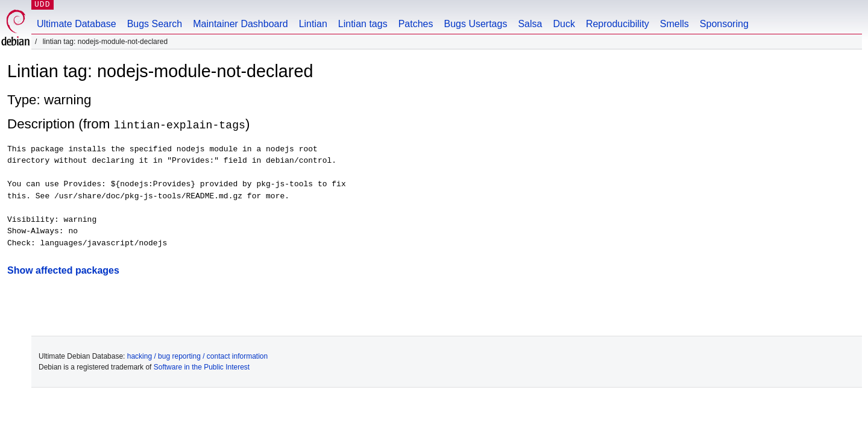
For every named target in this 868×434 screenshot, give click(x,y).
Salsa (530, 24)
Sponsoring (724, 24)
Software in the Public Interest (202, 367)
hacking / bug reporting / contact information (197, 356)
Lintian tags (363, 24)
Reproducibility (618, 24)
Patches (416, 24)
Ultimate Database (77, 24)
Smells (675, 24)
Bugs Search (155, 24)
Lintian (313, 24)
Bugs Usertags (475, 24)
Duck (564, 24)
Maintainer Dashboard (240, 24)
